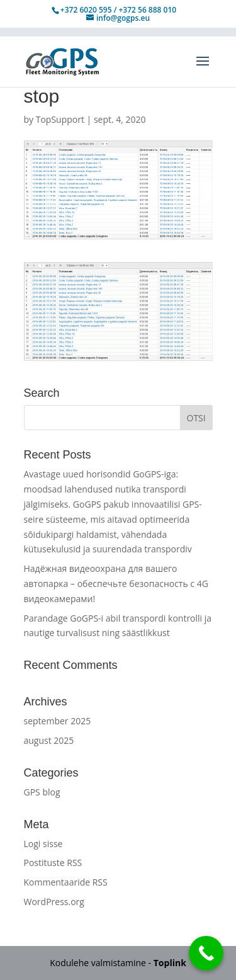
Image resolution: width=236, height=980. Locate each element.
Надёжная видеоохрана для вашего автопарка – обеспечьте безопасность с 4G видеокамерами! (116, 584)
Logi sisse (43, 844)
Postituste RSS (53, 863)
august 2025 (49, 740)
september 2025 (58, 721)
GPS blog (42, 792)
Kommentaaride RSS (66, 882)
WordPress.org (54, 902)
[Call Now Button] (206, 953)
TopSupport (60, 119)
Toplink (170, 963)
